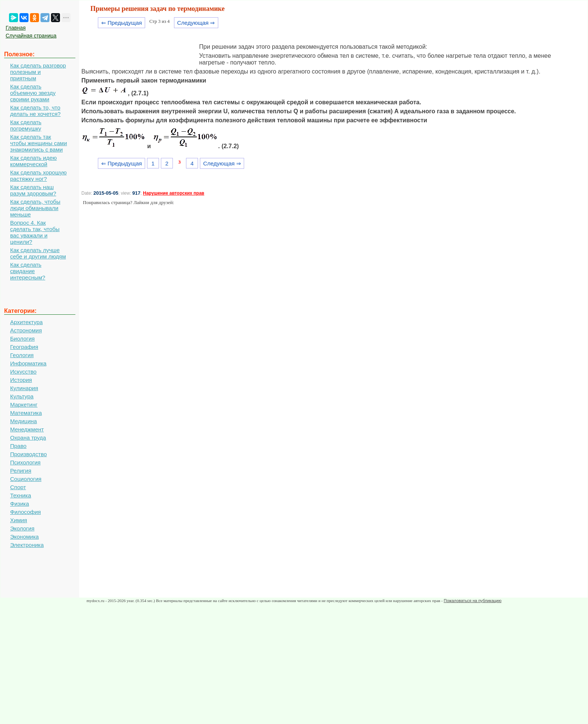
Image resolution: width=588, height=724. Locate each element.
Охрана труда (28, 438)
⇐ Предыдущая (122, 23)
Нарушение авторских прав (173, 193)
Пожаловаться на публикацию (472, 601)
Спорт (18, 487)
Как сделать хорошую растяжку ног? (38, 176)
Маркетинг (24, 405)
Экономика (24, 537)
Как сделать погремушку (26, 125)
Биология (22, 339)
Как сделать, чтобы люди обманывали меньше (35, 208)
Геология (22, 355)
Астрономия (26, 330)
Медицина (23, 421)
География (24, 347)
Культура (22, 396)
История (21, 380)
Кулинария (24, 388)
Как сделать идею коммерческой (33, 161)
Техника (21, 495)
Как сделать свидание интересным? (28, 271)
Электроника (27, 545)
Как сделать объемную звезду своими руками (33, 93)
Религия (21, 471)
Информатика (28, 363)
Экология (22, 528)
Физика (19, 504)
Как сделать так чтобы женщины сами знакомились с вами (39, 143)
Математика (26, 413)
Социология (26, 479)
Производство (28, 454)
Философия (25, 512)
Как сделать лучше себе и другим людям (38, 253)
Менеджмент (27, 429)
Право (18, 446)
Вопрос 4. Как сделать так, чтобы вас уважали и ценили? (35, 232)
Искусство (23, 372)
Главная (16, 28)
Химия (19, 520)
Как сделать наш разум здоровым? (33, 190)
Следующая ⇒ (196, 23)
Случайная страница (31, 36)
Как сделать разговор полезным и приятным (38, 72)
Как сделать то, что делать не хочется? (35, 111)
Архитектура (26, 322)
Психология (25, 462)
